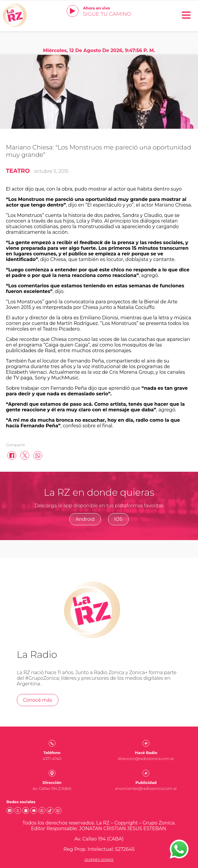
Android (85, 519)
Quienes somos (99, 860)
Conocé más (38, 700)
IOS (118, 519)
